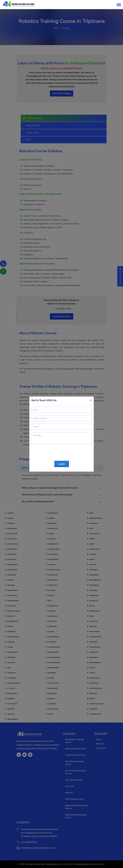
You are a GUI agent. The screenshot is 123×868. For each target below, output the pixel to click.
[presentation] (51, 453)
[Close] (91, 400)
